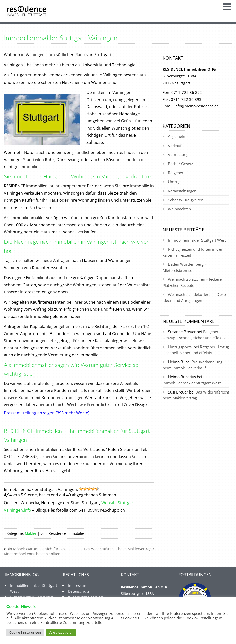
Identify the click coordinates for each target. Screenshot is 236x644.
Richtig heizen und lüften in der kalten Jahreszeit (192, 252)
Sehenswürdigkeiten (186, 200)
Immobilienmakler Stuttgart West (197, 240)
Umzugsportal (180, 347)
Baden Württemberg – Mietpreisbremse (185, 267)
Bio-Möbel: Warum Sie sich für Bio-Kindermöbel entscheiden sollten (35, 551)
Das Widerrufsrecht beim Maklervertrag (118, 549)
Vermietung (178, 154)
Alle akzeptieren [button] (61, 632)
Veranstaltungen (182, 191)
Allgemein (177, 136)
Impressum (78, 585)
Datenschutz (79, 591)
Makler (31, 533)
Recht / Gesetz (180, 164)
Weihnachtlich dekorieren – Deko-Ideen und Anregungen (195, 297)
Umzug (174, 182)
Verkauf (175, 146)
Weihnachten (179, 209)
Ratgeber (176, 173)
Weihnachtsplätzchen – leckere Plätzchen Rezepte (192, 282)
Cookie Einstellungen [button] (25, 632)
